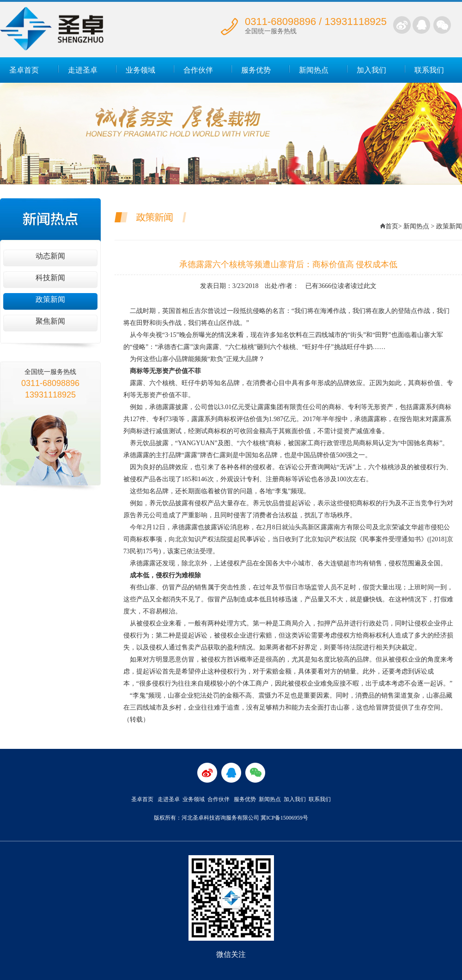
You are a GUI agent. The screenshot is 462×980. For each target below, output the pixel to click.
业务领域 (140, 70)
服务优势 (256, 70)
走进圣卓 (83, 70)
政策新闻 (50, 299)
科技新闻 (50, 278)
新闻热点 (314, 70)
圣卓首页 (24, 70)
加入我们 (371, 70)
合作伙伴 (198, 70)
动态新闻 (50, 256)
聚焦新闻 (50, 321)
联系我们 (429, 70)
